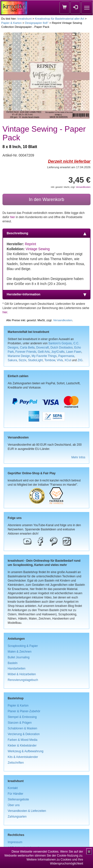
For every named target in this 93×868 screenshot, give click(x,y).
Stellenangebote (18, 799)
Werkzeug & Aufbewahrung (26, 751)
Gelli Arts (44, 352)
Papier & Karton (11, 23)
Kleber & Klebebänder (22, 746)
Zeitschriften (16, 763)
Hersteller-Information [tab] (46, 294)
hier (12, 217)
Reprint (30, 244)
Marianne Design (19, 356)
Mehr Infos (78, 457)
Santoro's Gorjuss (60, 343)
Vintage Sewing (38, 249)
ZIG (80, 360)
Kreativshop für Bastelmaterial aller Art (60, 19)
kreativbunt (24, 19)
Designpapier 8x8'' (37, 23)
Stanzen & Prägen (20, 723)
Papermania (66, 356)
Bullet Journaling (19, 657)
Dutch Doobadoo (62, 348)
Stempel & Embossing (22, 717)
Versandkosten (83, 187)
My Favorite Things (44, 356)
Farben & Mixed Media (23, 740)
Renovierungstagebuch (23, 680)
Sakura (12, 360)
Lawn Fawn (74, 352)
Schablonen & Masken (22, 728)
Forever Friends (26, 352)
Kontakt (13, 788)
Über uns (14, 805)
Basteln (13, 663)
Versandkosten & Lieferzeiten (27, 811)
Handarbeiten (16, 669)
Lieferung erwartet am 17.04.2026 (69, 167)
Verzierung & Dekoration (24, 734)
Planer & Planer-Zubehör (24, 711)
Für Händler (15, 794)
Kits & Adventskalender (23, 757)
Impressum (15, 842)
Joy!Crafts (58, 352)
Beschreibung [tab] (46, 233)
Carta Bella (27, 348)
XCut (68, 360)
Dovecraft (43, 348)
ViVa (60, 360)
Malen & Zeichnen (20, 652)
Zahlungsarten (17, 817)
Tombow (50, 360)
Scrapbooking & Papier (23, 646)
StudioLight (35, 360)
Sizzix (22, 360)
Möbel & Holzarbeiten (22, 674)
